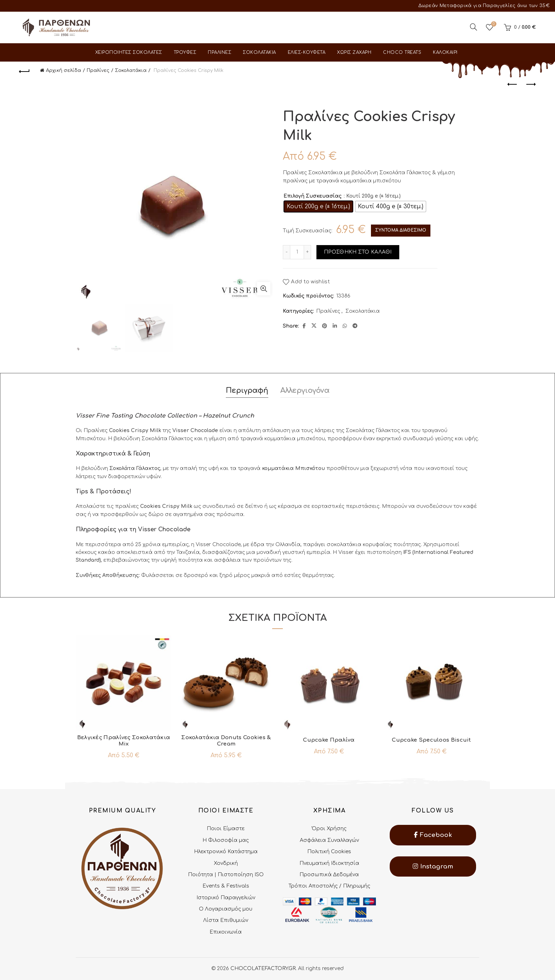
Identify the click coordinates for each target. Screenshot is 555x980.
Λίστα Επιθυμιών (226, 920)
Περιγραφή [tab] (247, 390)
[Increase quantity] (308, 252)
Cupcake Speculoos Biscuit (431, 740)
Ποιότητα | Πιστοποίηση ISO (226, 875)
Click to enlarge (264, 289)
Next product (530, 84)
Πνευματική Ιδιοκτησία (329, 863)
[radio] (318, 206)
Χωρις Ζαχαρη (354, 52)
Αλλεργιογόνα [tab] (305, 390)
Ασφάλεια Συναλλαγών (329, 840)
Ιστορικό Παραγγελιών (226, 898)
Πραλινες (219, 52)
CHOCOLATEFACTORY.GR (263, 968)
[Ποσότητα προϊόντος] (297, 252)
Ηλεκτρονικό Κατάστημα (226, 852)
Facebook (433, 835)
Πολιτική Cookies (329, 852)
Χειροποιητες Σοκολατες (129, 52)
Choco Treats (402, 52)
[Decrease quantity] (286, 252)
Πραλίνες (98, 70)
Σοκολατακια (259, 52)
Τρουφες (185, 52)
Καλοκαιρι (445, 52)
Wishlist (493, 24)
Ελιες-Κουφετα (307, 52)
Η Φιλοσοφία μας (226, 840)
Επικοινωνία (226, 932)
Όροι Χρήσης (329, 829)
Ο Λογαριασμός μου (226, 909)
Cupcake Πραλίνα (329, 740)
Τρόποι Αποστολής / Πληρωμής (329, 886)
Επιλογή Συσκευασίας (313, 196)
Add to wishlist (310, 282)
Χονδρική (226, 863)
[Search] (474, 27)
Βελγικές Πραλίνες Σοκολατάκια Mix (124, 741)
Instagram (433, 866)
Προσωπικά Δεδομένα (329, 875)
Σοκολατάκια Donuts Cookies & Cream (226, 741)
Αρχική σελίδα (64, 70)
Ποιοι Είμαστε (226, 829)
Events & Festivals (226, 886)
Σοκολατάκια (131, 70)
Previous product (513, 84)
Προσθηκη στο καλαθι (358, 252)
